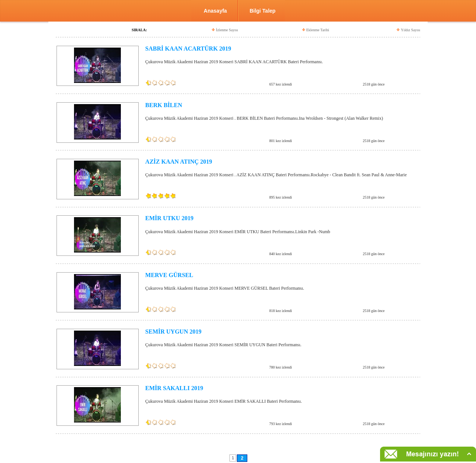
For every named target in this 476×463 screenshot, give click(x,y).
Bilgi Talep (263, 11)
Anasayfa (215, 11)
